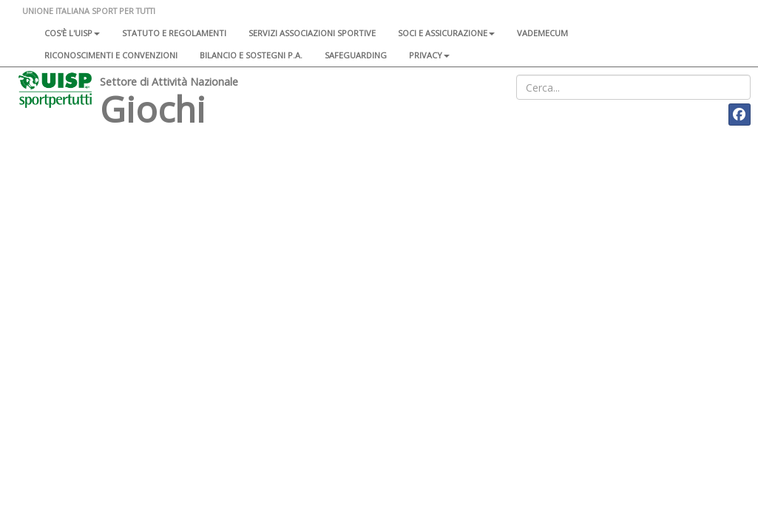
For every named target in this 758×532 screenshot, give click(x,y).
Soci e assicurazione (446, 33)
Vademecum (542, 33)
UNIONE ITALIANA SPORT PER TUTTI (89, 11)
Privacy (429, 55)
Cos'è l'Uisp (72, 33)
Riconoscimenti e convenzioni (111, 55)
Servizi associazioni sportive (312, 33)
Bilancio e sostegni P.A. (251, 55)
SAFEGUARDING (356, 55)
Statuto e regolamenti (174, 33)
